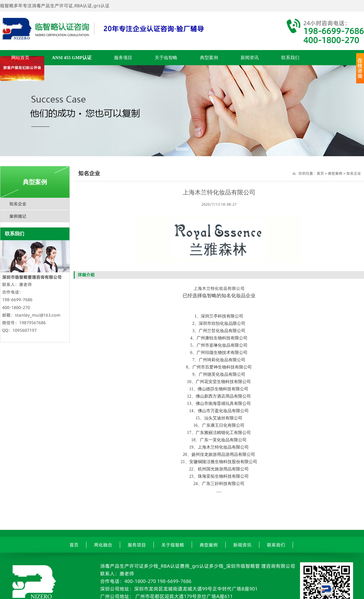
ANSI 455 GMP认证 (72, 58)
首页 (320, 173)
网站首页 (20, 58)
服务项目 (123, 58)
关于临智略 (166, 58)
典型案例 (209, 58)
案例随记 (18, 216)
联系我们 (290, 58)
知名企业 (18, 204)
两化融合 (103, 545)
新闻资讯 (250, 58)
